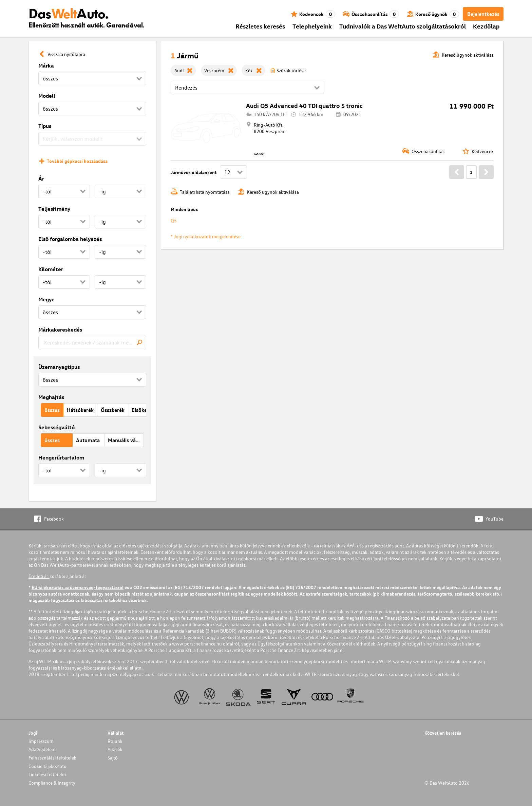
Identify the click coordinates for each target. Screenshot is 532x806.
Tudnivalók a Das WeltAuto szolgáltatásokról (403, 26)
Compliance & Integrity (52, 783)
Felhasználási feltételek (52, 758)
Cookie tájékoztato (47, 766)
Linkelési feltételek (48, 774)
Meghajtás (51, 397)
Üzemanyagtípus (59, 367)
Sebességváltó (56, 427)
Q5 (174, 220)
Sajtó (113, 758)
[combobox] (92, 342)
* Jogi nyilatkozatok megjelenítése (206, 236)
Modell (47, 96)
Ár (41, 179)
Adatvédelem (42, 749)
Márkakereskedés (60, 330)
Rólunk (115, 741)
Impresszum (41, 741)
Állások (115, 749)
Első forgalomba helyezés (70, 239)
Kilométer (51, 269)
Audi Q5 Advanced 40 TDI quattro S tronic (304, 105)
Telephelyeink (312, 26)
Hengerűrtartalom (61, 457)
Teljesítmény (54, 209)
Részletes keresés (260, 26)
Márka (46, 65)
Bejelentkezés (483, 14)
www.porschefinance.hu (197, 644)
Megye (46, 299)
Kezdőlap (486, 26)
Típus (45, 126)
